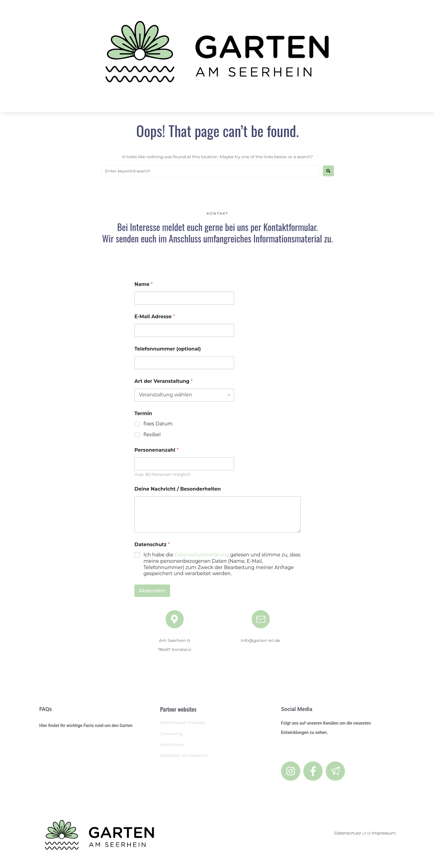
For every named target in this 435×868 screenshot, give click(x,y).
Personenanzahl (156, 450)
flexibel (152, 435)
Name (143, 284)
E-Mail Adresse (155, 317)
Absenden (152, 591)
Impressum (384, 833)
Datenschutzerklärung (202, 555)
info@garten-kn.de (260, 640)
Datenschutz (348, 833)
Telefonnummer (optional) (168, 349)
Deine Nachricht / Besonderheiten (178, 489)
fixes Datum (158, 424)
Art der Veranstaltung (164, 381)
